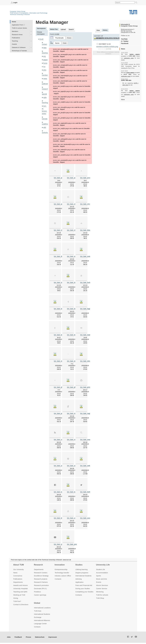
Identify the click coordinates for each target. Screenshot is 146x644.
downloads (45, 52)
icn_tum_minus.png (74, 360)
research (45, 87)
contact (44, 44)
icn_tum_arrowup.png (88, 178)
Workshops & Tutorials (19, 51)
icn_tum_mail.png (87, 334)
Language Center (40, 624)
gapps (45, 59)
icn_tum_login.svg (87, 308)
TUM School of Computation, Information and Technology (29, 13)
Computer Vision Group (18, 11)
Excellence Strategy (41, 576)
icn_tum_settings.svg (88, 464)
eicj (44, 56)
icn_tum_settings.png (75, 464)
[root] (41, 39)
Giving (16, 598)
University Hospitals (21, 589)
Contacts (58, 579)
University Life (103, 565)
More (123, 96)
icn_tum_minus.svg (87, 360)
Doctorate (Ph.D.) (40, 589)
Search (71, 29)
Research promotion (41, 585)
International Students (83, 576)
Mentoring (100, 592)
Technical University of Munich (20, 14)
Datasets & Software (19, 47)
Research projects (41, 579)
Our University (19, 570)
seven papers (130, 71)
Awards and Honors (21, 585)
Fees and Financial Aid (84, 585)
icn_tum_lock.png (87, 282)
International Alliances (42, 621)
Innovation (60, 565)
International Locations (42, 608)
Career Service (102, 589)
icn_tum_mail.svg (60, 360)
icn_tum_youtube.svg (75, 542)
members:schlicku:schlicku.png (110, 38)
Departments (18, 582)
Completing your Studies (84, 592)
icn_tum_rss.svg (73, 438)
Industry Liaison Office (63, 576)
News (15, 573)
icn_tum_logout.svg (74, 334)
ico (44, 66)
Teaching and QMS (20, 592)
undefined (45, 121)
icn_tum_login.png (74, 308)
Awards (14, 44)
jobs (45, 69)
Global (37, 603)
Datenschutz (38, 637)
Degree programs (82, 573)
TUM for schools (102, 595)
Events (99, 582)
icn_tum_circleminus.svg (89, 204)
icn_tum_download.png (89, 230)
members (45, 74)
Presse (27, 637)
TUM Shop (100, 598)
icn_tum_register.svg (88, 412)
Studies (79, 565)
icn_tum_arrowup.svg (62, 204)
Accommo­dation (102, 573)
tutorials (45, 116)
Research (38, 565)
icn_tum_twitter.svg (61, 516)
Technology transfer (62, 573)
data (45, 47)
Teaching (15, 41)
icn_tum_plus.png (60, 386)
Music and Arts (102, 579)
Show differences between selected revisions (108, 52)
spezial (44, 92)
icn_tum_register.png (75, 412)
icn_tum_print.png (87, 386)
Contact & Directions (21, 605)
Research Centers (41, 573)
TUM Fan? (17, 601)
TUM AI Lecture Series (19, 28)
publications (46, 82)
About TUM (18, 565)
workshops (45, 129)
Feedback (18, 637)
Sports (99, 576)
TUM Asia (38, 611)
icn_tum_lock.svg (60, 308)
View (98, 30)
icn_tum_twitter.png (87, 490)
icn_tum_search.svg (61, 464)
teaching (45, 100)
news (45, 77)
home (45, 62)
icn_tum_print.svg (60, 412)
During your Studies (83, 589)
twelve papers (130, 54)
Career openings (40, 595)
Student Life (101, 570)
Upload (63, 29)
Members (15, 31)
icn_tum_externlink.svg (89, 256)
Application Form (17, 25)
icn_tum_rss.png (60, 438)
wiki (45, 124)
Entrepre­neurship (61, 570)
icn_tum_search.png (87, 438)
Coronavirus (18, 576)
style (45, 95)
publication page (125, 58)
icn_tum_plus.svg (73, 386)
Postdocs (37, 592)
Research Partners (41, 582)
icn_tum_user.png (73, 516)
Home (14, 22)
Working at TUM (19, 595)
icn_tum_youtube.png (62, 542)
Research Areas (17, 34)
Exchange (38, 617)
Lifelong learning (82, 570)
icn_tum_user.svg (87, 516)
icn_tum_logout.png (61, 334)
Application (79, 582)
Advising (79, 579)
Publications (16, 38)
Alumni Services (102, 585)
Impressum (50, 637)
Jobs (9, 637)
